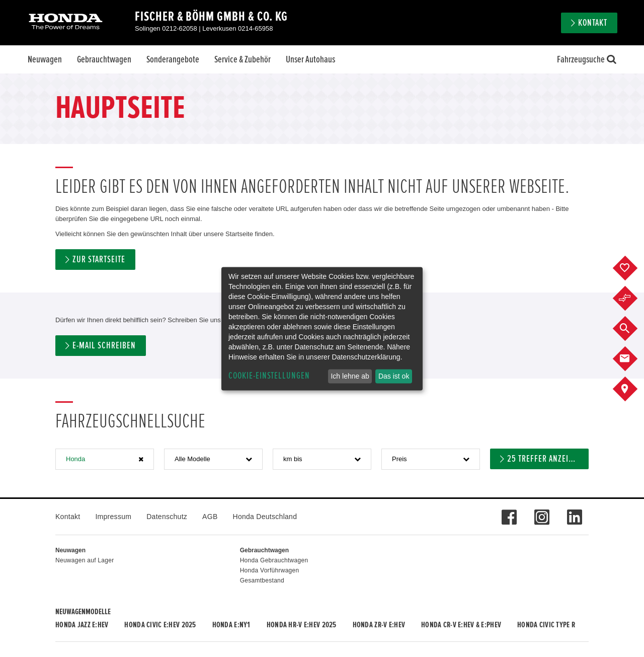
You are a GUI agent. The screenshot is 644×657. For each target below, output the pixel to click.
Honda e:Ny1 (231, 625)
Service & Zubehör (243, 59)
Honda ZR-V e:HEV (379, 625)
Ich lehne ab (350, 376)
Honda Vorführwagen (270, 570)
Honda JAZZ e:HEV (82, 625)
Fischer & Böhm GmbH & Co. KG (211, 17)
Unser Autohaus (310, 59)
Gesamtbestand (262, 580)
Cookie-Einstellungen (269, 376)
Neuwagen (45, 59)
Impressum (113, 517)
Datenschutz (167, 517)
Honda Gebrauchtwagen (274, 560)
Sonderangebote (173, 59)
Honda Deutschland (265, 517)
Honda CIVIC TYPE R (546, 625)
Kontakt (593, 23)
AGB (210, 517)
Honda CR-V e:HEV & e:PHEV (461, 625)
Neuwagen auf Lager (85, 560)
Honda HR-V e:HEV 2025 (302, 625)
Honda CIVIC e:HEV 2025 (160, 625)
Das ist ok (394, 376)
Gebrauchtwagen (104, 59)
